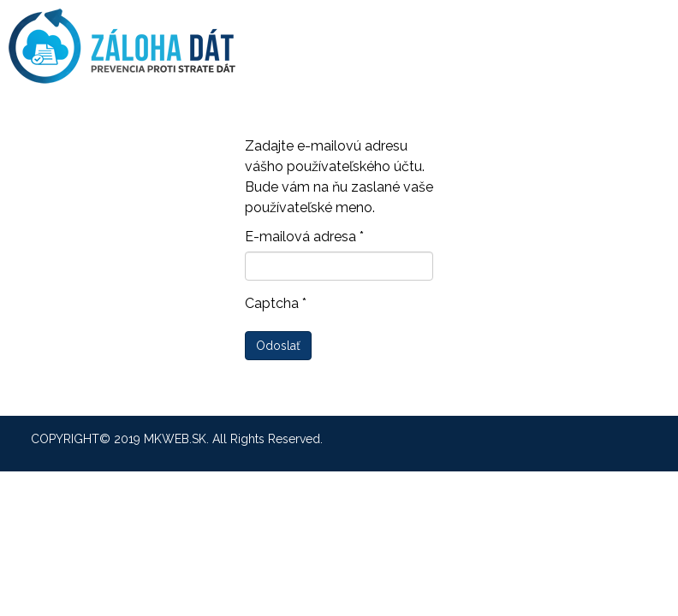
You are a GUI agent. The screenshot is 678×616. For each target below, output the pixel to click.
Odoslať (278, 346)
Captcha (276, 303)
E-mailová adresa (304, 237)
